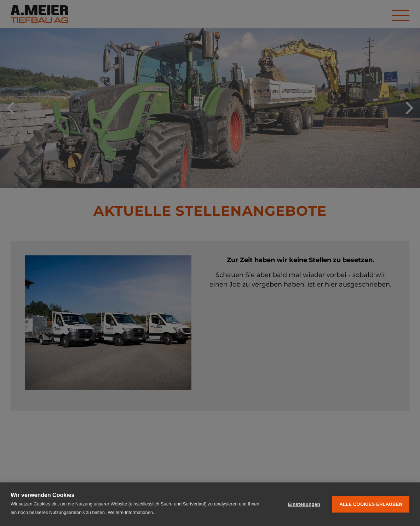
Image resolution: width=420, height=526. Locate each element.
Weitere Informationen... (133, 512)
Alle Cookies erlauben (371, 504)
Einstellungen (304, 504)
